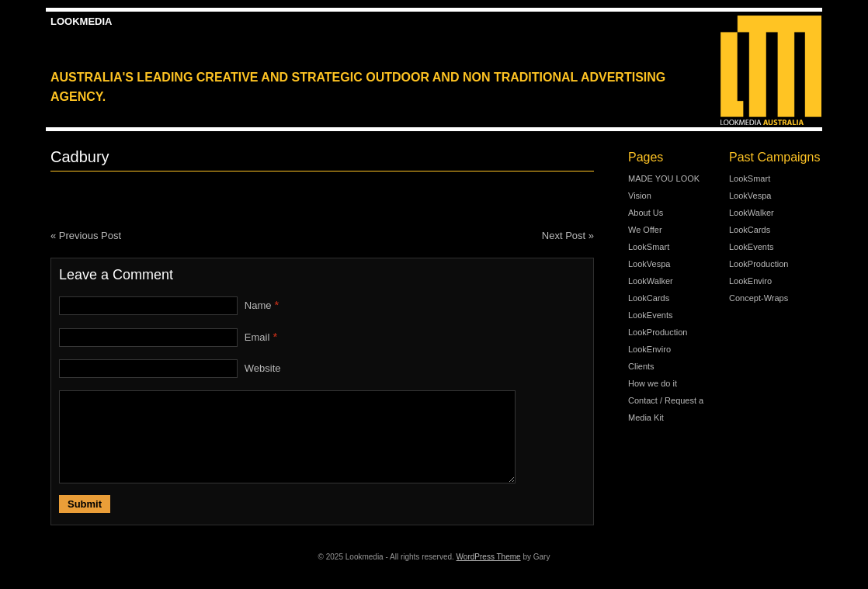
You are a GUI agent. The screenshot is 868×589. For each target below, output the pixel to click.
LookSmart (649, 247)
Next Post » (568, 236)
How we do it (653, 383)
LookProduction (658, 332)
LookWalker (651, 281)
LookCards (649, 298)
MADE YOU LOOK (664, 178)
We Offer (645, 230)
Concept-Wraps (759, 298)
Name (258, 305)
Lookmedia (81, 21)
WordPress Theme (489, 557)
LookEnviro (649, 349)
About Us (646, 213)
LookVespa (649, 264)
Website (263, 368)
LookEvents (650, 315)
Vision (640, 196)
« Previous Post (86, 236)
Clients (641, 366)
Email (257, 337)
